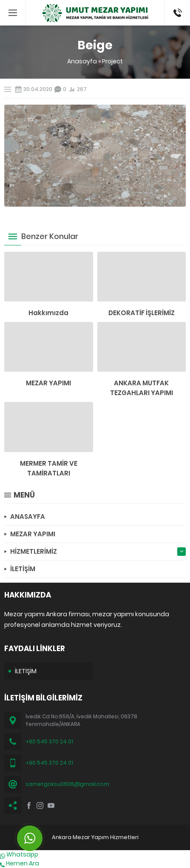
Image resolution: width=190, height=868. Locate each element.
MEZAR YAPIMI (48, 383)
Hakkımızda (48, 313)
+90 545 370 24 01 (49, 741)
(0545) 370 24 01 (175, 13)
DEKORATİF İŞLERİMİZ (142, 313)
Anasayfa (82, 61)
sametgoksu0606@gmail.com (67, 784)
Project (112, 61)
